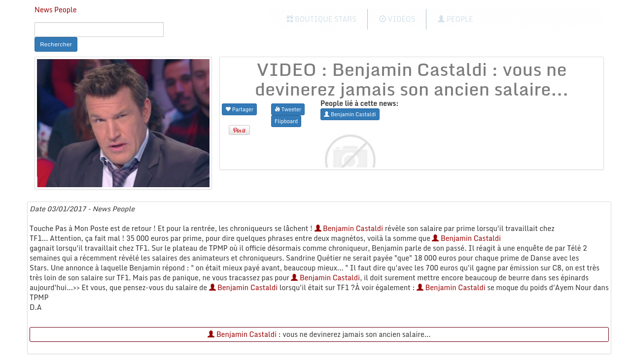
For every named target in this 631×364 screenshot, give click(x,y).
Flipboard (286, 121)
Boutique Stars (322, 19)
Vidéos (397, 19)
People (455, 19)
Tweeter (288, 109)
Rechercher (56, 44)
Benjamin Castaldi (349, 228)
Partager (239, 109)
